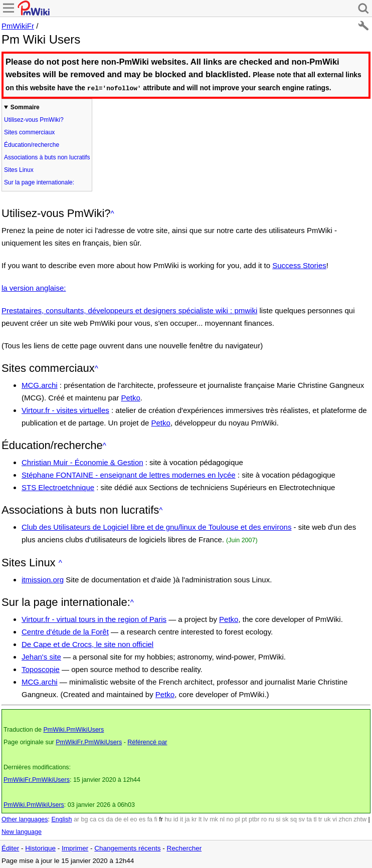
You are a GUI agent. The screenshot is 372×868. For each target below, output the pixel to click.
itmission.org (43, 579)
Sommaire (25, 107)
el (126, 819)
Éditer (10, 848)
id (176, 819)
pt (244, 819)
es (142, 819)
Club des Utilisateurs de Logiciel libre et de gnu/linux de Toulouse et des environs (156, 526)
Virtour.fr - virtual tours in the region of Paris (94, 619)
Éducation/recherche (32, 144)
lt (200, 819)
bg (84, 819)
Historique (40, 848)
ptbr (254, 819)
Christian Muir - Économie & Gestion (82, 462)
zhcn (345, 819)
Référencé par (147, 742)
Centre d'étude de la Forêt (65, 631)
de (118, 819)
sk (286, 819)
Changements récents (127, 848)
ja (188, 819)
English (61, 819)
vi (335, 819)
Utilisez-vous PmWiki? (34, 119)
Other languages (25, 819)
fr (161, 819)
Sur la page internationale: (39, 182)
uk (327, 819)
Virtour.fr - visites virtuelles (65, 410)
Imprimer (75, 848)
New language (22, 831)
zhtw (360, 819)
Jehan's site (41, 656)
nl (222, 819)
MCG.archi (40, 385)
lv (206, 819)
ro (264, 819)
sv (302, 819)
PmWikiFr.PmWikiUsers (89, 742)
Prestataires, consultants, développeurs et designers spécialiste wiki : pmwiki (129, 310)
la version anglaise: (34, 287)
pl (238, 819)
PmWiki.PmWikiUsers (73, 729)
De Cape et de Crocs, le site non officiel (87, 644)
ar (76, 819)
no (230, 819)
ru (271, 819)
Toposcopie (41, 669)
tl (315, 819)
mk (214, 819)
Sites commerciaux (29, 132)
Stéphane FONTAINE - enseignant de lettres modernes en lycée (129, 474)
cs (102, 819)
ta (309, 819)
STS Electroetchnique (58, 487)
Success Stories (299, 265)
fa (150, 819)
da (110, 819)
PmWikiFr (18, 26)
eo (134, 819)
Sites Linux (19, 169)
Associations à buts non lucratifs (47, 157)
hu (168, 819)
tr (320, 819)
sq (294, 819)
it (181, 819)
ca (93, 819)
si (278, 819)
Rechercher (184, 848)
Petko (130, 397)
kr (194, 819)
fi (156, 819)
